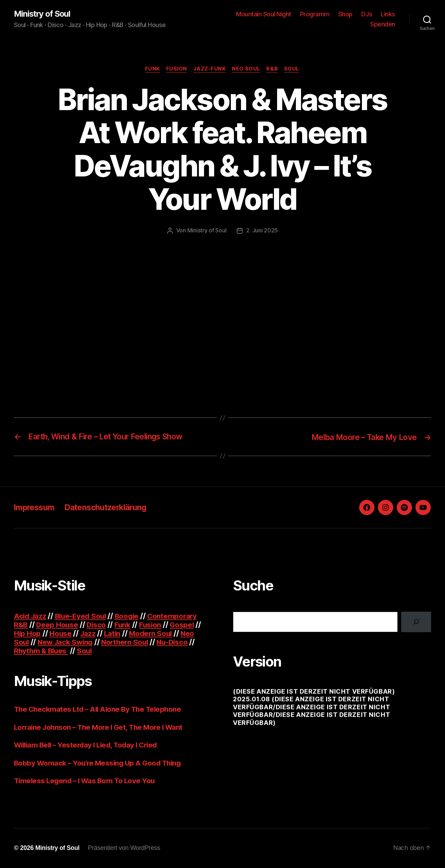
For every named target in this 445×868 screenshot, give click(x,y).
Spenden (383, 24)
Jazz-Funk (210, 69)
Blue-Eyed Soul (83, 617)
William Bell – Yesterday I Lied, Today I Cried (89, 746)
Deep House (58, 625)
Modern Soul (153, 634)
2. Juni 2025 (262, 231)
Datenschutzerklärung (111, 508)
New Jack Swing (67, 643)
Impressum (35, 508)
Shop (345, 14)
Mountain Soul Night (264, 14)
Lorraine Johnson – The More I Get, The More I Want (102, 728)
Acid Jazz (31, 617)
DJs (367, 14)
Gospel (185, 625)
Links (388, 14)
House (61, 634)
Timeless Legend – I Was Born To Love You (87, 781)
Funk (151, 69)
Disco (98, 625)
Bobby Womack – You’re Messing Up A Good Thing (100, 763)
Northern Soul (129, 643)
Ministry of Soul (43, 14)
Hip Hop (27, 634)
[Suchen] (416, 622)
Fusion (176, 69)
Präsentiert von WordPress (125, 848)
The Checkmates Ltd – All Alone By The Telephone (100, 710)
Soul (294, 69)
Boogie (131, 617)
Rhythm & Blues (42, 651)
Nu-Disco (178, 643)
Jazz (89, 634)
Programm (315, 14)
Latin (114, 634)
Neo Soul (247, 69)
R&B (274, 69)
